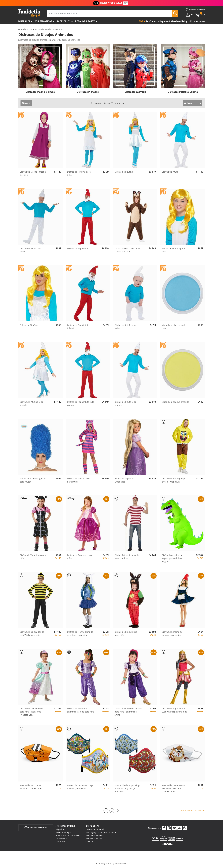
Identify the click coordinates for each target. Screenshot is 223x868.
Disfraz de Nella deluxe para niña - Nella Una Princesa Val (31, 712)
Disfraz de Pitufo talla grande (125, 403)
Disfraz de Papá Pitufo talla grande (81, 403)
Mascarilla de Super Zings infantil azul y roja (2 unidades (127, 788)
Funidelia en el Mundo (95, 829)
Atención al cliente (36, 828)
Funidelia (22, 29)
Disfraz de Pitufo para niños (31, 250)
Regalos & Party (85, 21)
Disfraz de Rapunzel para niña (80, 557)
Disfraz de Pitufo (170, 172)
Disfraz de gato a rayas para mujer (79, 480)
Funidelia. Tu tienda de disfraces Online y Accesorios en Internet (29, 13)
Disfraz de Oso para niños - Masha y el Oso (128, 250)
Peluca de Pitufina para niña (173, 250)
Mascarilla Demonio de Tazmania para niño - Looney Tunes (173, 788)
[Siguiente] (118, 811)
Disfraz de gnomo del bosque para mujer (172, 633)
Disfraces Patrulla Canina (183, 92)
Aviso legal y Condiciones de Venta (101, 832)
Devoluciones (62, 839)
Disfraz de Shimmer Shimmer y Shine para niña (81, 710)
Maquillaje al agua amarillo (175, 402)
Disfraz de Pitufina (124, 172)
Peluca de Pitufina (29, 325)
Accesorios (64, 21)
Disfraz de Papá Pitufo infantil (78, 327)
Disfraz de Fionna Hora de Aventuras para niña (80, 633)
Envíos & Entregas (63, 832)
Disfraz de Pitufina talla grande (31, 403)
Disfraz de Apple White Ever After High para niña (174, 710)
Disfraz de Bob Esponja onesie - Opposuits (173, 480)
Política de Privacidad (95, 836)
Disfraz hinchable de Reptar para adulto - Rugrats (172, 558)
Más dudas (60, 842)
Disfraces (24, 21)
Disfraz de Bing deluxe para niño (126, 633)
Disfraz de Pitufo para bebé (125, 327)
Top (141, 21)
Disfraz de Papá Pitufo (78, 248)
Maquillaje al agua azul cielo (173, 327)
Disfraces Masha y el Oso (40, 92)
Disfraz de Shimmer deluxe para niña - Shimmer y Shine (128, 712)
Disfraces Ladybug (135, 92)
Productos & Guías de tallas (68, 836)
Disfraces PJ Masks (88, 92)
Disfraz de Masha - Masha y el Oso (33, 173)
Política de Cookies (94, 839)
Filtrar (25, 103)
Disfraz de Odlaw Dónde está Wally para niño (32, 633)
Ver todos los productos (193, 811)
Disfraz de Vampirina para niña (33, 557)
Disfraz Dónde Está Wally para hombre (127, 557)
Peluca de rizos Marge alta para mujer (33, 480)
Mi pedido (60, 829)
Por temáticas (43, 21)
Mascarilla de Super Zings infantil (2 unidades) (80, 787)
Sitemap (89, 842)
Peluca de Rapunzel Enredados (124, 480)
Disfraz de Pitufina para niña (79, 173)
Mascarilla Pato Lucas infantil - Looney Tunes (31, 787)
